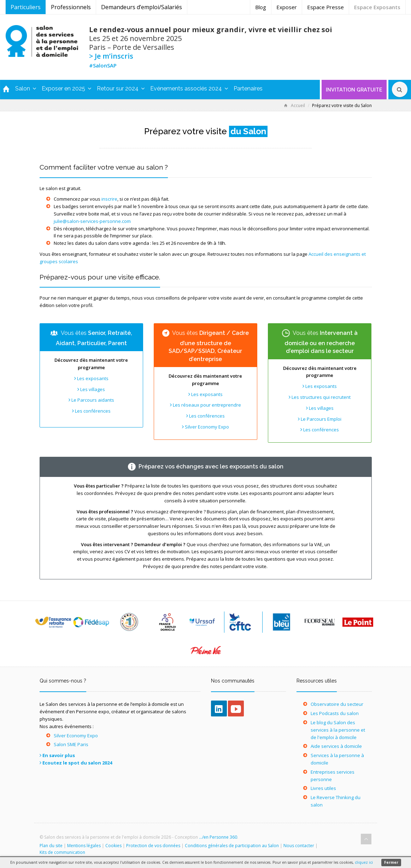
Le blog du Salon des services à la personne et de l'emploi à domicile (338, 730)
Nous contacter (299, 846)
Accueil (295, 105)
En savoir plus (59, 755)
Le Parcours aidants (91, 400)
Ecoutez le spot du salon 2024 (77, 763)
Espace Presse (325, 7)
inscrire (109, 199)
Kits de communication (62, 852)
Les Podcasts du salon (335, 713)
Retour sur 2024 (121, 88)
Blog (261, 7)
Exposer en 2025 (66, 88)
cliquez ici (364, 862)
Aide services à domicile (336, 746)
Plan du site (51, 846)
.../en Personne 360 (218, 837)
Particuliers (26, 7)
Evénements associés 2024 (189, 88)
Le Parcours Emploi (320, 419)
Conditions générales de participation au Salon (232, 846)
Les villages (91, 389)
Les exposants (91, 378)
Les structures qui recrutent (320, 397)
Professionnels (71, 7)
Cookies (113, 846)
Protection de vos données (153, 846)
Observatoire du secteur (337, 704)
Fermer (391, 862)
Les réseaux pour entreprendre (205, 405)
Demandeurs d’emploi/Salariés (142, 7)
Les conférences (91, 411)
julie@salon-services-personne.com (92, 221)
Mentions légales (84, 846)
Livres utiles (323, 788)
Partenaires (248, 88)
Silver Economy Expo (205, 427)
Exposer (287, 7)
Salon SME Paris (71, 744)
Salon (26, 88)
